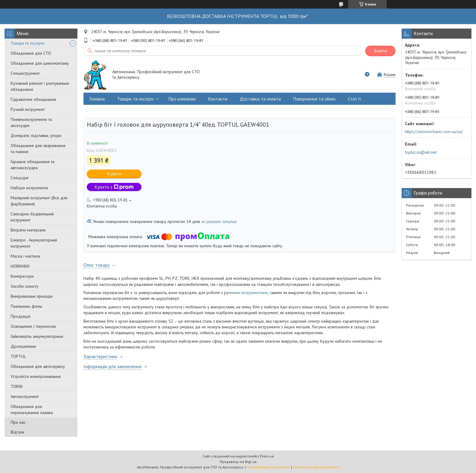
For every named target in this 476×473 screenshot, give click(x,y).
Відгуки (17, 432)
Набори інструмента (29, 188)
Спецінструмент (25, 73)
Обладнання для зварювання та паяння (38, 149)
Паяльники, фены (26, 306)
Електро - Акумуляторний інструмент (34, 243)
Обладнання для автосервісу (38, 366)
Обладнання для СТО (31, 53)
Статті (354, 99)
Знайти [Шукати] (380, 51)
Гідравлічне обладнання (33, 99)
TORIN (17, 386)
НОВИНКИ (20, 266)
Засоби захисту (25, 286)
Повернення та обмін (314, 99)
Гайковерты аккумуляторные (37, 336)
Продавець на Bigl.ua (238, 462)
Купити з (114, 187)
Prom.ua (267, 456)
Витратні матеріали (28, 230)
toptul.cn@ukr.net (421, 152)
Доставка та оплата (260, 99)
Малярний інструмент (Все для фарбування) (39, 201)
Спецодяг (20, 178)
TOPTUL (18, 356)
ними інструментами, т (251, 293)
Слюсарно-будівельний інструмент (32, 217)
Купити (114, 174)
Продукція (20, 316)
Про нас (18, 422)
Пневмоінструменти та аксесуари (31, 122)
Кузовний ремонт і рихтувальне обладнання (40, 86)
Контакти (218, 99)
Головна (97, 99)
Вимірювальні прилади (32, 296)
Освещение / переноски (33, 326)
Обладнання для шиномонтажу (40, 63)
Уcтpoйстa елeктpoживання (36, 376)
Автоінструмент (25, 396)
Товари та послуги (27, 43)
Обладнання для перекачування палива (32, 410)
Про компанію (182, 99)
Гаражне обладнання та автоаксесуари (32, 165)
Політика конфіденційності (316, 467)
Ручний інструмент (28, 109)
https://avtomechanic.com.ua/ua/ (434, 132)
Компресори (22, 276)
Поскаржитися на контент (268, 467)
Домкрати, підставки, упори (36, 135)
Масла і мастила (25, 256)
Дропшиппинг (24, 346)
